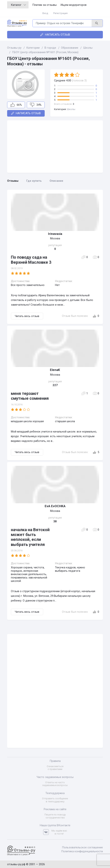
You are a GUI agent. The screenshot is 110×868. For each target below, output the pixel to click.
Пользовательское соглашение (82, 847)
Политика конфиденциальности (82, 851)
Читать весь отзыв (27, 316)
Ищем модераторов (73, 5)
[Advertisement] (55, 147)
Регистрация (60, 13)
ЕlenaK (55, 370)
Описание (56, 181)
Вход (45, 13)
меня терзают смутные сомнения (30, 396)
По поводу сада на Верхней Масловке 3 (31, 260)
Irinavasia (55, 234)
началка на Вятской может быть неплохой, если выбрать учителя (30, 537)
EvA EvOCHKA (55, 506)
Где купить (34, 181)
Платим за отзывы (44, 5)
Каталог (18, 5)
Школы (71, 109)
